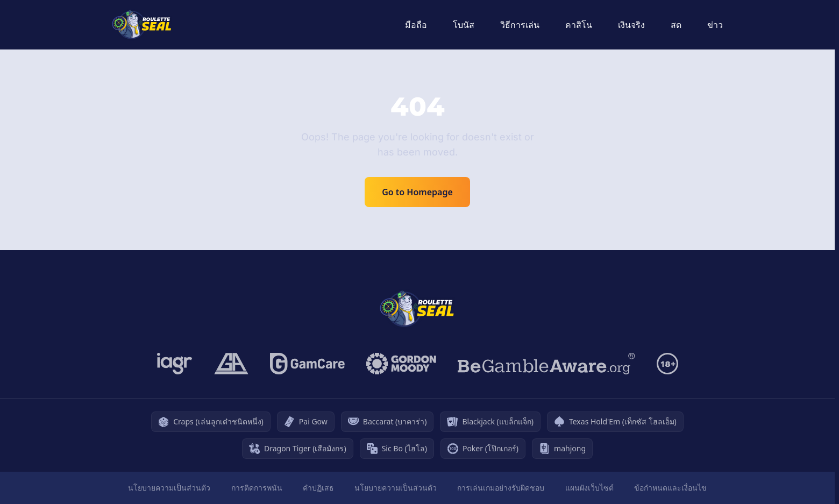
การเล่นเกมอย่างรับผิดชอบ (501, 488)
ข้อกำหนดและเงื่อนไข (670, 488)
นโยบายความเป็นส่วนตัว (169, 488)
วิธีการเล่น (520, 25)
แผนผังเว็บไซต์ (589, 488)
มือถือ (416, 25)
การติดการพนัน (257, 488)
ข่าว (715, 25)
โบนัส (464, 25)
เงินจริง (631, 25)
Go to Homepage (417, 192)
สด (676, 25)
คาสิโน (579, 25)
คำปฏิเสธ (318, 488)
